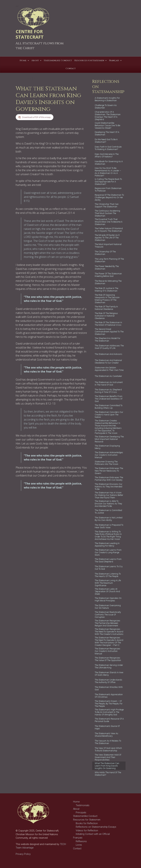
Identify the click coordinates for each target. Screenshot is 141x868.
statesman (32, 519)
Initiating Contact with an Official (93, 834)
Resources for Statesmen (87, 820)
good (30, 507)
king (39, 510)
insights (32, 510)
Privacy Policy (23, 854)
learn (30, 513)
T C (46, 78)
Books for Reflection (87, 823)
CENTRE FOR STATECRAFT (30, 34)
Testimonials (83, 805)
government (22, 510)
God (24, 507)
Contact (77, 849)
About (76, 809)
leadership (21, 513)
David (18, 507)
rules (26, 516)
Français (78, 838)
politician (38, 513)
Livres (79, 845)
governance (39, 507)
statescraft (21, 519)
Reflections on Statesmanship (25, 502)
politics (19, 516)
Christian (41, 503)
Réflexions (81, 841)
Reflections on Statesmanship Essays (96, 827)
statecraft (34, 516)
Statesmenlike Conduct (85, 816)
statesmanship (23, 523)
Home (76, 802)
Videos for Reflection (87, 831)
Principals (81, 813)
